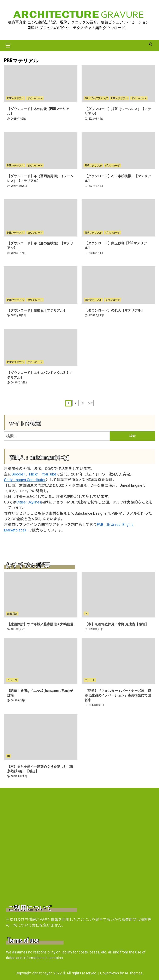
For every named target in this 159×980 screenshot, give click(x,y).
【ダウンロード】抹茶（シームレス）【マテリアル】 (118, 111)
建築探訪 (12, 613)
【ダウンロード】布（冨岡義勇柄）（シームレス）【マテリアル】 (40, 178)
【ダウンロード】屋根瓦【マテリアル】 (37, 310)
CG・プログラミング (96, 98)
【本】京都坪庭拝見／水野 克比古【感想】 (117, 624)
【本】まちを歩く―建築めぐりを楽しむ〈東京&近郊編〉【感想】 (40, 769)
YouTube (49, 474)
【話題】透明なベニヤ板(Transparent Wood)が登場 (40, 693)
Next (90, 403)
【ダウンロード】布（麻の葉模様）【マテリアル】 (40, 245)
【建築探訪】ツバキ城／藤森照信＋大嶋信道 (40, 624)
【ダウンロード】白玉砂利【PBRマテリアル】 (116, 245)
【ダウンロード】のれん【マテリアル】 (114, 310)
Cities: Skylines (29, 502)
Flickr (33, 474)
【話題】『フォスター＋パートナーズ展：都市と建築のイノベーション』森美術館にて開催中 (118, 695)
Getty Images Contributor (25, 480)
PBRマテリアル (16, 98)
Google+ (18, 474)
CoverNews (109, 973)
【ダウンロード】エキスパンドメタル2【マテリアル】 (39, 375)
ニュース (12, 680)
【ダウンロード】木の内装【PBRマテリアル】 (38, 111)
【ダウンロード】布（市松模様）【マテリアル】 (118, 178)
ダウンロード (35, 98)
